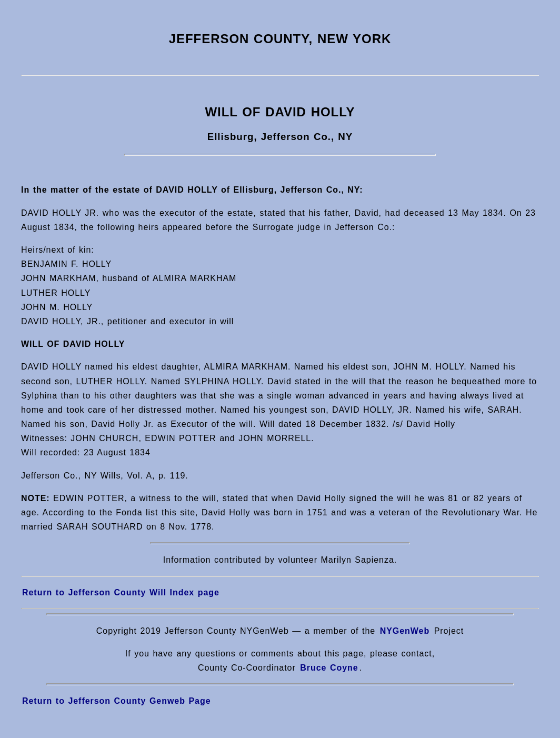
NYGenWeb (405, 631)
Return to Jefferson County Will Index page (121, 592)
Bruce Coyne (329, 668)
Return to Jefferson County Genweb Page (117, 701)
